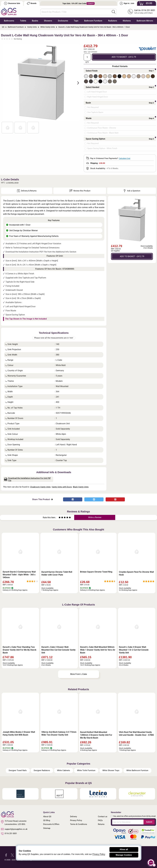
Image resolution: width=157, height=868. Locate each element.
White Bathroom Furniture (137, 770)
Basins (35, 21)
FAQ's (100, 820)
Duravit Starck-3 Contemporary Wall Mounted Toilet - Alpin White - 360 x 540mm (19, 575)
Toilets (23, 21)
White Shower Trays (111, 770)
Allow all (124, 849)
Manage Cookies (124, 855)
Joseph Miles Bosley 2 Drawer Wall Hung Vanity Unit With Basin (19, 733)
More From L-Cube (79, 674)
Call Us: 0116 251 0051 (145, 10)
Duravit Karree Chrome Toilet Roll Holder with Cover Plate (57, 573)
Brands (32, 3)
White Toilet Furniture (86, 770)
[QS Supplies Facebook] (6, 855)
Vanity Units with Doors (62, 487)
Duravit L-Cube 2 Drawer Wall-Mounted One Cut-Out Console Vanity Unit (58, 650)
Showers (48, 21)
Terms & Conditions (79, 824)
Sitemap (47, 828)
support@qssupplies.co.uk (14, 829)
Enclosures (63, 21)
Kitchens (127, 21)
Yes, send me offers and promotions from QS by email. (135, 816)
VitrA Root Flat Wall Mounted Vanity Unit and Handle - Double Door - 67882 (136, 734)
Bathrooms (9, 21)
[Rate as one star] (60, 518)
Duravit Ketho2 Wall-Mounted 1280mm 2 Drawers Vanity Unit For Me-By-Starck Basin (96, 735)
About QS (47, 817)
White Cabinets (64, 770)
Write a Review (95, 517)
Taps (76, 21)
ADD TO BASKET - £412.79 (124, 57)
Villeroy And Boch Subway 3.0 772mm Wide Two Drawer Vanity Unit (59, 733)
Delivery (74, 817)
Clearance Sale (12, 3)
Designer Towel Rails (18, 770)
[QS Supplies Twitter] (12, 855)
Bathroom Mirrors (145, 21)
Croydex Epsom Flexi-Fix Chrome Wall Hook (136, 573)
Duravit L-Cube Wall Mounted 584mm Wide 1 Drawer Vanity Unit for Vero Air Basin (98, 650)
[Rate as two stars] (61, 518)
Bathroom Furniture (93, 21)
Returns (101, 824)
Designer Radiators (42, 770)
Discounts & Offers (51, 824)
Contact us (103, 817)
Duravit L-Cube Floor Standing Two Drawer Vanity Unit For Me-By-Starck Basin (19, 650)
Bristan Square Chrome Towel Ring (96, 572)
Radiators (113, 21)
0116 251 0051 (9, 834)
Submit (149, 822)
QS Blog (47, 820)
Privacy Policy (76, 820)
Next (77, 83)
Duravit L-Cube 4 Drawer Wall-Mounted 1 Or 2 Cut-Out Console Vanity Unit (134, 650)
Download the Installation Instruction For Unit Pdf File (27, 479)
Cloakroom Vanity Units (40, 487)
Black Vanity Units (81, 487)
